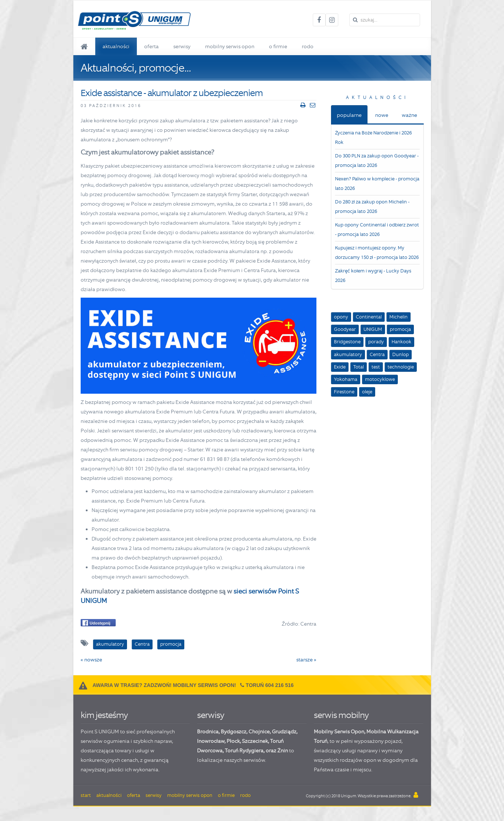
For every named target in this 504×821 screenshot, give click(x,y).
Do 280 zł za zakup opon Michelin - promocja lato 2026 (372, 207)
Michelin (399, 317)
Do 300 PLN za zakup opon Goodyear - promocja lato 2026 (377, 161)
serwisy (211, 715)
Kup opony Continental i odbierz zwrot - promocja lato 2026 (377, 230)
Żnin (283, 751)
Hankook (401, 342)
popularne (349, 115)
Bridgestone (347, 342)
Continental (369, 317)
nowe (382, 115)
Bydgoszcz (234, 732)
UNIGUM (373, 329)
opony (341, 317)
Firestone (344, 392)
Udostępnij (97, 623)
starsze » (306, 660)
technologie (401, 367)
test (376, 367)
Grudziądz (284, 732)
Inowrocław (211, 741)
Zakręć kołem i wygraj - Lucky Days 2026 (373, 276)
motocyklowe (380, 379)
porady (376, 342)
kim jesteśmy (104, 715)
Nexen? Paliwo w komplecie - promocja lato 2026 (377, 184)
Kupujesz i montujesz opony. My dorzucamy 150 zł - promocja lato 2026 (377, 253)
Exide (340, 367)
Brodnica (208, 732)
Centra (377, 354)
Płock (233, 741)
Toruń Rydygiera (244, 751)
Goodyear (345, 329)
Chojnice (259, 732)
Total (359, 367)
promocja (400, 329)
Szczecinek (255, 741)
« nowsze (91, 660)
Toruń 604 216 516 (270, 685)
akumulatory (348, 354)
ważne (409, 115)
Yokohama (346, 379)
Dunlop (401, 354)
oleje (367, 392)
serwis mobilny (341, 715)
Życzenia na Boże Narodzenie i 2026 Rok (373, 138)
